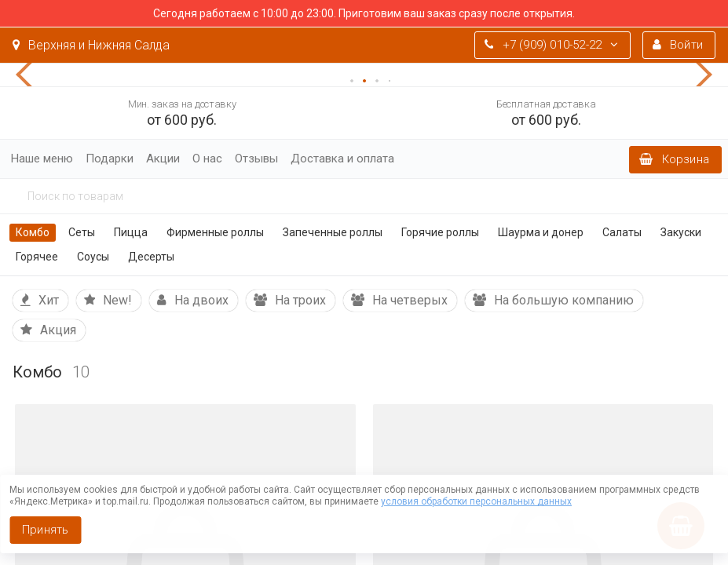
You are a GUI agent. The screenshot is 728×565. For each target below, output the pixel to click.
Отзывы (256, 159)
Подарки (110, 159)
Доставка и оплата (342, 159)
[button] (31, 75)
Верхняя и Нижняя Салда (91, 45)
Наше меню (42, 159)
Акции (163, 159)
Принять (45, 530)
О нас (207, 159)
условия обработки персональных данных (476, 501)
